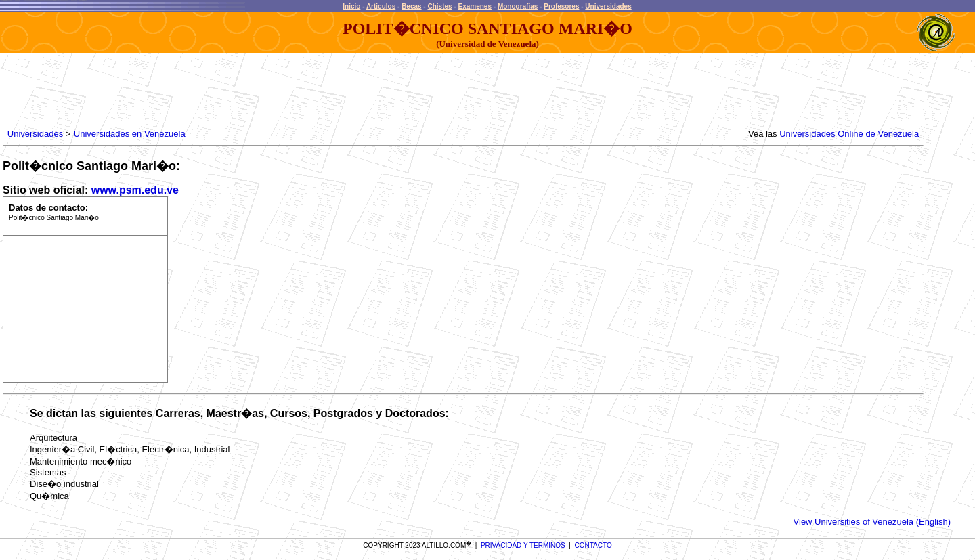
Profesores (561, 6)
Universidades (608, 6)
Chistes (439, 6)
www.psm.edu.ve (135, 190)
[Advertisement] (251, 91)
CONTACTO (593, 545)
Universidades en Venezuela (130, 134)
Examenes (475, 6)
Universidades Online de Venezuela (849, 134)
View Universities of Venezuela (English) (872, 522)
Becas (411, 6)
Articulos (381, 6)
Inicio (351, 6)
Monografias (518, 6)
